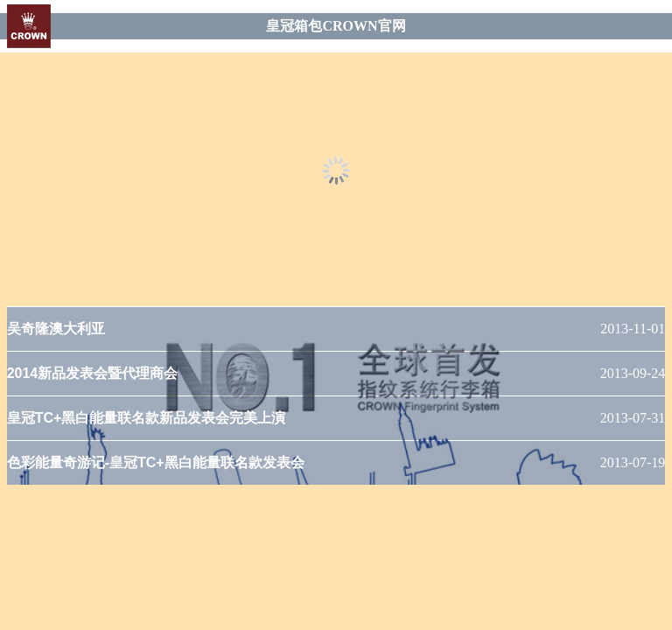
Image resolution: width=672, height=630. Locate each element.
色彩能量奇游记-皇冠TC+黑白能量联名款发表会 (156, 462)
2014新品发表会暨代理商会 (93, 373)
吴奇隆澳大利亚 (56, 329)
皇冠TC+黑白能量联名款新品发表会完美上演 (147, 418)
